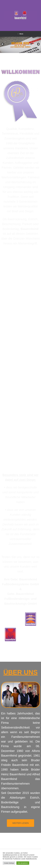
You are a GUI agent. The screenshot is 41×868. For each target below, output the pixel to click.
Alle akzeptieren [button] (23, 863)
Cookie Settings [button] (9, 863)
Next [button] (38, 44)
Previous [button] (3, 44)
